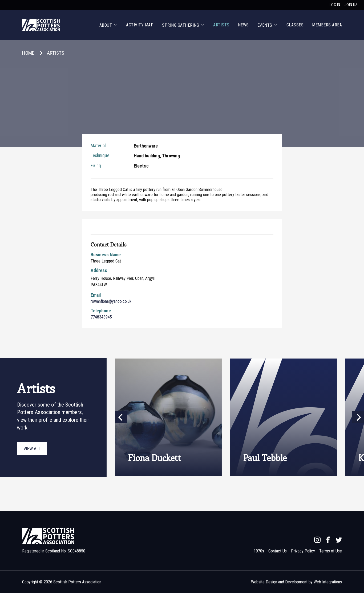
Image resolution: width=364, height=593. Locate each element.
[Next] (358, 417)
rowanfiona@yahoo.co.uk (111, 301)
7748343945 (101, 317)
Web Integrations (328, 582)
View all (32, 449)
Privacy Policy (303, 551)
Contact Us (278, 551)
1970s (259, 551)
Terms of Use (331, 551)
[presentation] (240, 417)
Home (28, 53)
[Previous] (121, 417)
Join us (351, 5)
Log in (335, 5)
